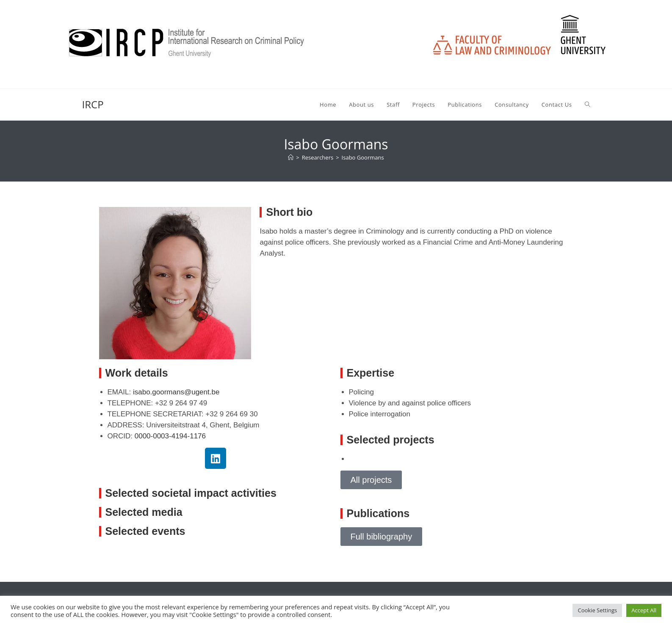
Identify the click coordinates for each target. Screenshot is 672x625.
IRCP (93, 104)
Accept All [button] (644, 610)
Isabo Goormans (363, 157)
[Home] (291, 157)
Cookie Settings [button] (597, 610)
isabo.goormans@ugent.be (176, 392)
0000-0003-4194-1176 (170, 436)
